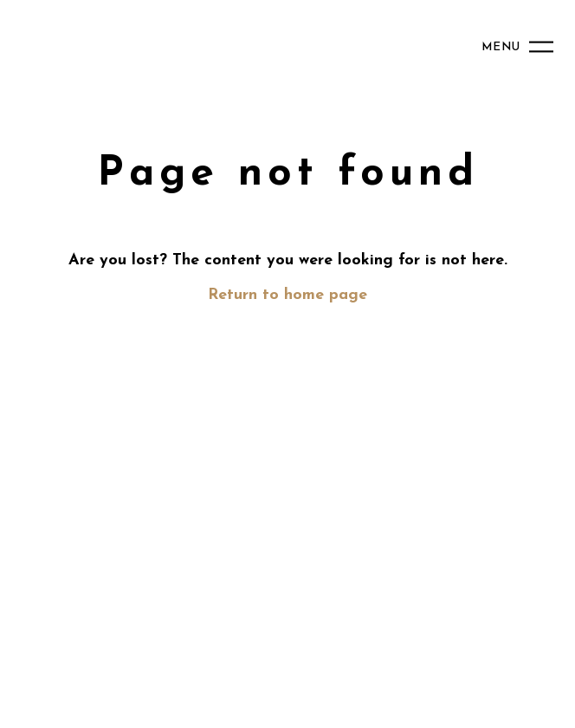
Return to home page (287, 295)
